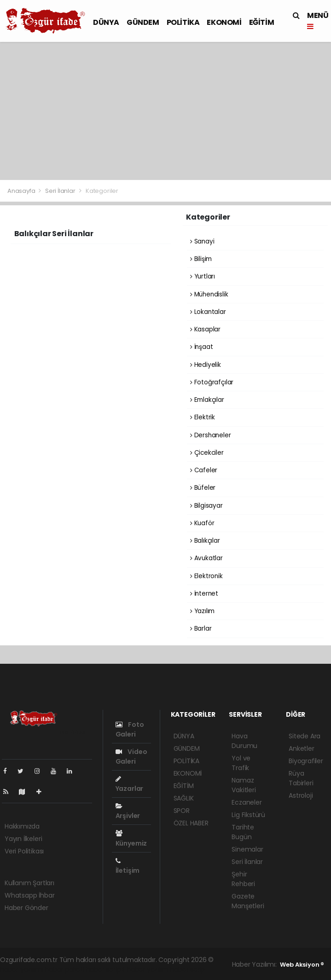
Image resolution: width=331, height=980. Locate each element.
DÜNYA (106, 22)
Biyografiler (306, 761)
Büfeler (203, 488)
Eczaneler (247, 802)
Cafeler (204, 470)
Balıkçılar (205, 541)
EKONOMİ (224, 22)
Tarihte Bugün (243, 832)
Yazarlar (129, 784)
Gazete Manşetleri (248, 901)
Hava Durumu (244, 741)
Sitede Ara (305, 736)
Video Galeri (131, 757)
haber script (189, 969)
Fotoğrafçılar (212, 382)
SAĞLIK (184, 798)
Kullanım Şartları (29, 883)
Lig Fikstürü (248, 815)
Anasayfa (22, 191)
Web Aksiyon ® (302, 965)
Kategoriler (102, 191)
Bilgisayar (206, 506)
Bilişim (201, 259)
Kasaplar (205, 329)
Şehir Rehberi (243, 879)
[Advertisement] (165, 111)
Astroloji (301, 795)
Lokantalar (208, 312)
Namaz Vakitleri (244, 785)
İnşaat (201, 347)
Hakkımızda (22, 826)
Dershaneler (211, 435)
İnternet (204, 594)
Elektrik (203, 417)
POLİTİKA (183, 22)
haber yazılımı (21, 969)
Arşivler (128, 812)
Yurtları (203, 276)
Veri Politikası (24, 851)
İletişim (128, 866)
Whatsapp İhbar (29, 895)
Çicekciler (207, 453)
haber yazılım (148, 969)
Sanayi (202, 241)
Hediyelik (206, 365)
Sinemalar (247, 849)
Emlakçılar (207, 400)
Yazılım (202, 611)
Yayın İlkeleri (23, 839)
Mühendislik (209, 294)
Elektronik (206, 576)
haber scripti (106, 969)
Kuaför (202, 523)
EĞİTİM (262, 22)
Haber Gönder (26, 908)
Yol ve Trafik (241, 763)
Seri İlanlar (60, 191)
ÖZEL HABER (191, 823)
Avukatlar (206, 558)
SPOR (182, 811)
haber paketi (64, 969)
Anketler (301, 748)
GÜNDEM (143, 22)
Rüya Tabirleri (301, 778)
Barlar (201, 629)
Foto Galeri (130, 729)
